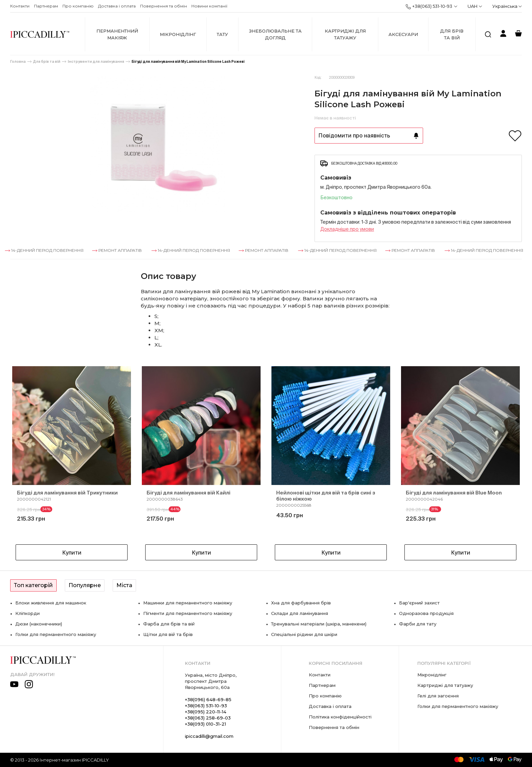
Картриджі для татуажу (345, 34)
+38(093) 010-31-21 (205, 724)
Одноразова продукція (426, 613)
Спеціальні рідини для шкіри (304, 634)
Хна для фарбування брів (301, 603)
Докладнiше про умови (347, 229)
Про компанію (78, 6)
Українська (507, 6)
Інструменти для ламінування (96, 62)
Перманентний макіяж (117, 34)
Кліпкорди (27, 613)
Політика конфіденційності (340, 717)
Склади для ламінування (300, 613)
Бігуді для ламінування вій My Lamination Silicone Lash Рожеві (188, 62)
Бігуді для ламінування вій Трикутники (67, 493)
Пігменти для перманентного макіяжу (188, 613)
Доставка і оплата (117, 6)
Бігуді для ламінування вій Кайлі (188, 493)
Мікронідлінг (178, 34)
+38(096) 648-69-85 (208, 699)
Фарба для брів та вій (169, 624)
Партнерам (46, 6)
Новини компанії (209, 6)
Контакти (20, 6)
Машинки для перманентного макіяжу (188, 603)
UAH (475, 6)
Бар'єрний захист (419, 603)
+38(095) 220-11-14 (206, 712)
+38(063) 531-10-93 (429, 6)
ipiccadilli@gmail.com (209, 736)
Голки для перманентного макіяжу (56, 634)
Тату (222, 34)
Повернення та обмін (164, 6)
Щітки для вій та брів (168, 634)
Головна (18, 62)
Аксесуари (403, 34)
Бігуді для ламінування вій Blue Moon (454, 493)
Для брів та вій (452, 34)
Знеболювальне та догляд (275, 34)
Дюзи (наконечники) (39, 624)
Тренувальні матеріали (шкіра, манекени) (319, 624)
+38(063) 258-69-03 (208, 718)
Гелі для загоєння (438, 696)
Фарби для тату (418, 624)
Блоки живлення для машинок (51, 603)
